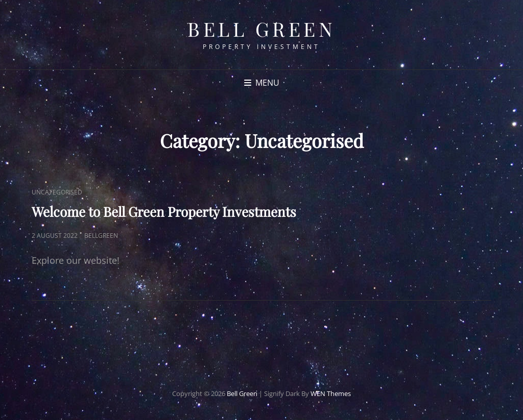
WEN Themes (331, 393)
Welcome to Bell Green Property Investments (164, 212)
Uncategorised (57, 192)
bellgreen (101, 236)
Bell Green (261, 29)
